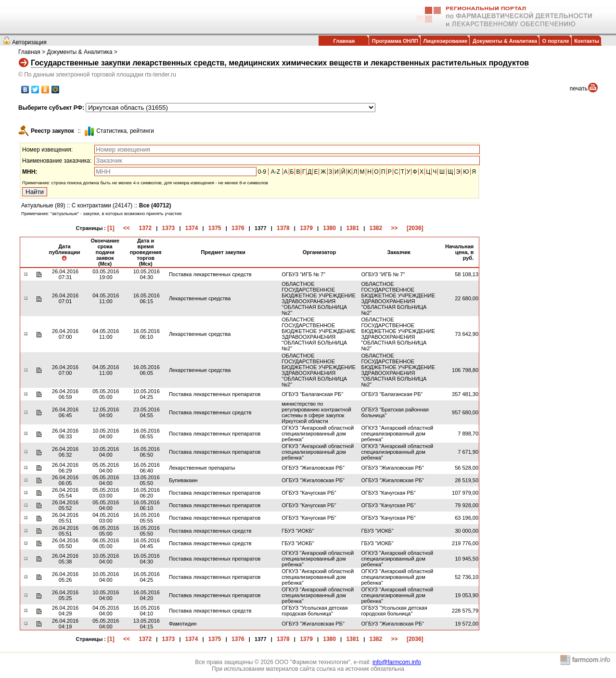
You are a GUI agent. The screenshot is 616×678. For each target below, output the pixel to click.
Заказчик (398, 252)
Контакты (587, 41)
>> (395, 228)
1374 (192, 228)
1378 (283, 228)
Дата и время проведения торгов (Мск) (146, 252)
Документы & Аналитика (505, 41)
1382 (376, 228)
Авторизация (29, 42)
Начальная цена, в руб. (459, 252)
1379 (306, 228)
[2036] (415, 228)
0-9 (262, 172)
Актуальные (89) (43, 205)
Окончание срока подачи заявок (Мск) (105, 252)
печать (579, 89)
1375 (215, 228)
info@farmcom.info (397, 662)
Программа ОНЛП (395, 41)
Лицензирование (446, 41)
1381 (353, 228)
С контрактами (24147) (102, 205)
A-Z (276, 172)
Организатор (320, 252)
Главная (344, 41)
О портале (556, 41)
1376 (238, 228)
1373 (169, 228)
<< (127, 228)
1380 (329, 228)
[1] (111, 228)
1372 (145, 228)
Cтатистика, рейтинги (125, 131)
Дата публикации (64, 252)
